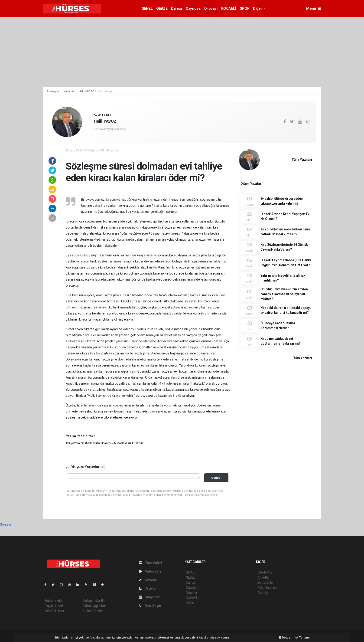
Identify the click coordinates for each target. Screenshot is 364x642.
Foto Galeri (150, 563)
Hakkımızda (53, 601)
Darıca (177, 8)
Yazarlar (69, 91)
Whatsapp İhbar (95, 606)
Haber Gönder (93, 611)
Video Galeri (151, 571)
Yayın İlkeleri (54, 606)
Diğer (258, 8)
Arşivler (148, 589)
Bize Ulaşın (150, 606)
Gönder (216, 478)
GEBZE (162, 8)
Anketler (263, 577)
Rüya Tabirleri (267, 588)
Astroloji (263, 593)
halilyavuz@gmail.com (110, 129)
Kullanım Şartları (95, 601)
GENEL (147, 8)
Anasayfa (53, 91)
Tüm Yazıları (302, 160)
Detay (284, 637)
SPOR (245, 8)
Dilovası (211, 8)
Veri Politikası (54, 611)
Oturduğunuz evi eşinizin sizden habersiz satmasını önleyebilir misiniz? (284, 294)
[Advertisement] (344, 89)
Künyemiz (149, 597)
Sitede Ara (265, 572)
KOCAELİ (229, 8)
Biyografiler (266, 583)
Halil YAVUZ (86, 91)
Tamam (302, 637)
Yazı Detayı (105, 91)
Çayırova (193, 8)
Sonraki (5, 524)
